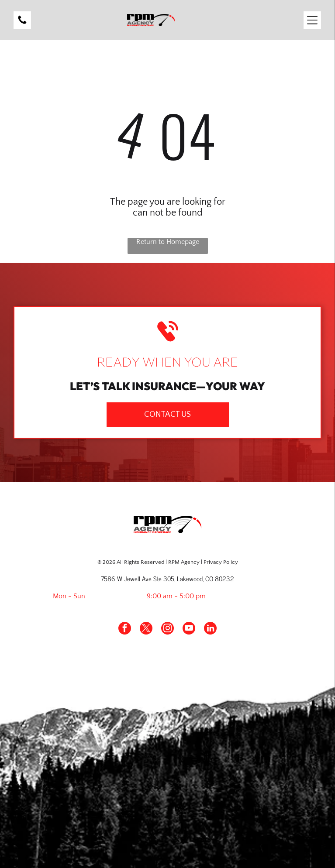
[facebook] (125, 629)
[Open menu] (312, 20)
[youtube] (189, 629)
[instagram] (167, 629)
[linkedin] (210, 629)
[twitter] (146, 629)
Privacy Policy (221, 562)
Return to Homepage (168, 242)
